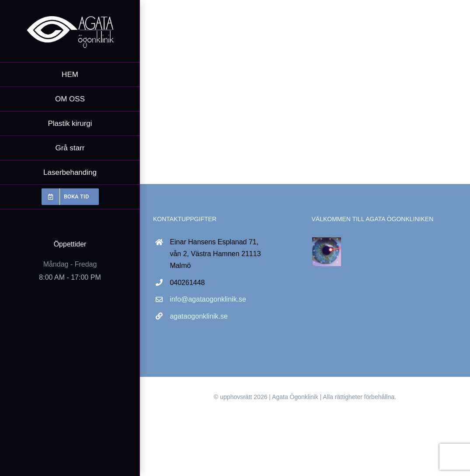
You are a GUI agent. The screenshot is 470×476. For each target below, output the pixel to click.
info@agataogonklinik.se (208, 299)
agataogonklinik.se (199, 316)
